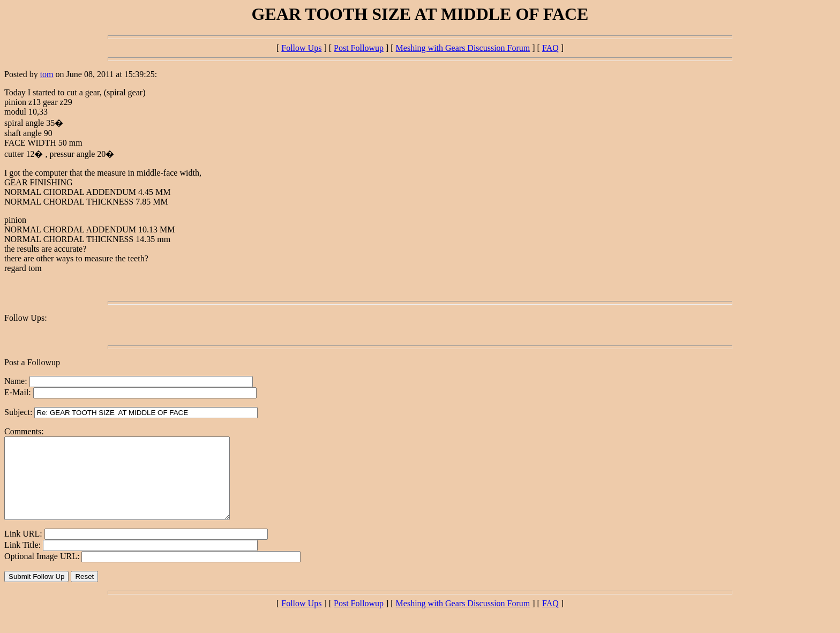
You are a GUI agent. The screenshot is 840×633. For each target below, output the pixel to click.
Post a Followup (32, 362)
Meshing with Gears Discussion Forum (463, 48)
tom (47, 74)
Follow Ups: (26, 318)
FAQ (550, 48)
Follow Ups (301, 48)
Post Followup (359, 48)
